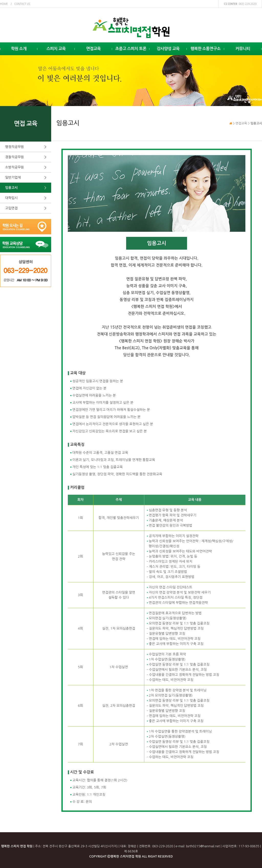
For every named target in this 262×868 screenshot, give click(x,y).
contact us (22, 4)
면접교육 (94, 49)
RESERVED (165, 857)
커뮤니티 (243, 49)
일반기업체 (13, 177)
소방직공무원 (14, 167)
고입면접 (11, 208)
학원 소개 (19, 49)
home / (6, 4)
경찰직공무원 (14, 157)
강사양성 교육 (168, 49)
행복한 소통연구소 (205, 49)
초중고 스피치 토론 (131, 49)
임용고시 (11, 188)
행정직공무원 (14, 147)
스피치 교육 (56, 49)
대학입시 (11, 198)
